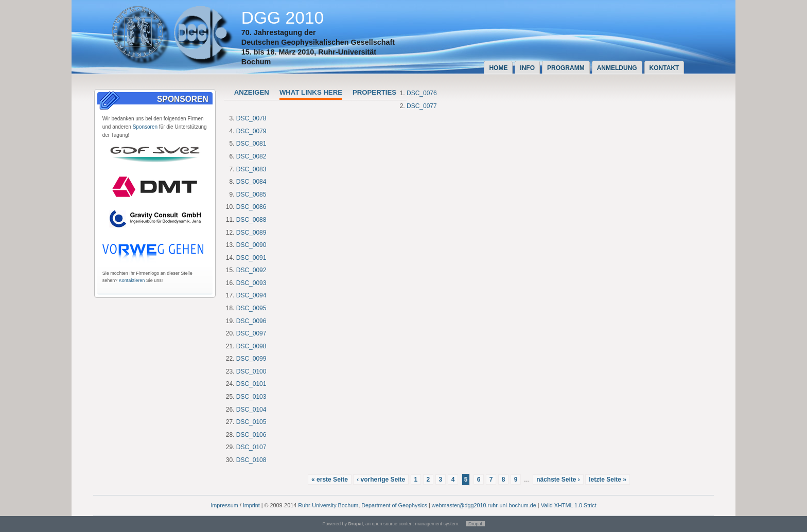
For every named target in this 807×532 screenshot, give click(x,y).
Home (498, 68)
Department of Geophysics (394, 505)
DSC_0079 (251, 131)
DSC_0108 (251, 460)
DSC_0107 (251, 447)
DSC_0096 (251, 321)
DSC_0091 (251, 258)
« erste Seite (330, 480)
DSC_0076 (422, 93)
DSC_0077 (422, 106)
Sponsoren (145, 127)
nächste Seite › (558, 480)
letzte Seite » (608, 480)
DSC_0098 (251, 346)
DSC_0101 (251, 384)
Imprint (251, 505)
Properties (374, 92)
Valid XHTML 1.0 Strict (569, 505)
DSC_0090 (251, 245)
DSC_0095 (251, 308)
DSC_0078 (251, 118)
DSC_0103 (251, 397)
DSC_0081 (251, 144)
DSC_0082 (251, 156)
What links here (311, 92)
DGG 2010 (283, 18)
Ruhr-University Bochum (328, 505)
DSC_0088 (251, 220)
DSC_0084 (251, 182)
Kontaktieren (132, 280)
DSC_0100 (251, 371)
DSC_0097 (251, 333)
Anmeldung (617, 68)
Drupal (475, 524)
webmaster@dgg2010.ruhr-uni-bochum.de (484, 505)
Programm (566, 68)
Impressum (224, 505)
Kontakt (664, 68)
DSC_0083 (251, 169)
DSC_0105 (251, 422)
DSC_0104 (251, 410)
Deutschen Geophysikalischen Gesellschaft (318, 42)
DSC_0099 (251, 359)
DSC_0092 (251, 270)
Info (527, 68)
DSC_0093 (251, 283)
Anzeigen (252, 92)
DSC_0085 (251, 194)
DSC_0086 (251, 207)
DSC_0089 (251, 233)
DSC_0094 (251, 295)
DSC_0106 (251, 435)
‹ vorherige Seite (381, 480)
